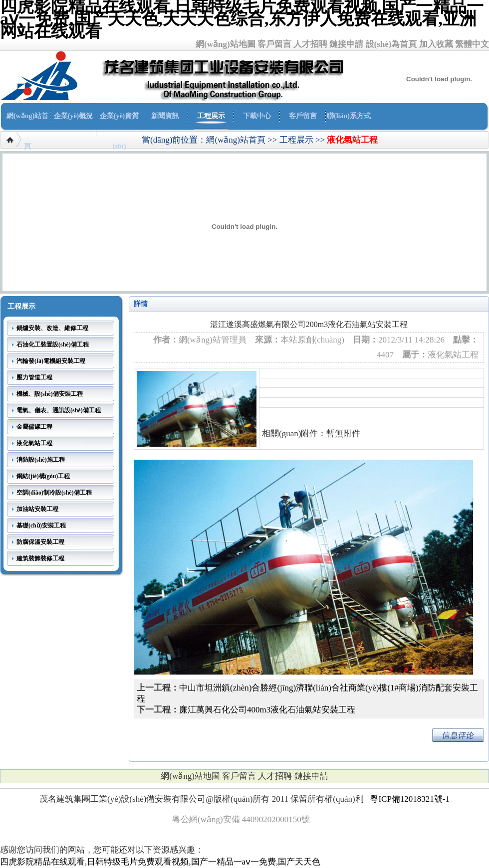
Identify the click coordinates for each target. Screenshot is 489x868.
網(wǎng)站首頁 (27, 131)
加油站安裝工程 (37, 509)
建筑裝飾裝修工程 (40, 558)
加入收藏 (436, 44)
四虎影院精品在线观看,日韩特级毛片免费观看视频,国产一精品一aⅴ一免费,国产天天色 (160, 862)
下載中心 (257, 116)
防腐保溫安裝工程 (40, 542)
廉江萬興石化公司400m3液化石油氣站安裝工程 (267, 710)
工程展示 (211, 116)
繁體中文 (472, 44)
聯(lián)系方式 (349, 116)
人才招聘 (310, 44)
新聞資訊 (165, 116)
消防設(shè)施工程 (41, 460)
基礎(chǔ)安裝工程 (41, 525)
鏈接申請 (346, 44)
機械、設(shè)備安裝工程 (50, 394)
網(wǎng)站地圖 (226, 44)
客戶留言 (274, 44)
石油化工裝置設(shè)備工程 (53, 345)
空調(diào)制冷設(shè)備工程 (54, 493)
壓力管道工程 (34, 377)
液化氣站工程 (352, 140)
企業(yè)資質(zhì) (120, 131)
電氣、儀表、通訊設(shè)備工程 (59, 410)
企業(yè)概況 (74, 116)
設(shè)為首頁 (391, 44)
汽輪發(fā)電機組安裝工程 (51, 361)
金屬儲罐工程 (34, 427)
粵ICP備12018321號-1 (410, 799)
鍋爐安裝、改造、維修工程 (52, 328)
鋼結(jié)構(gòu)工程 (43, 476)
